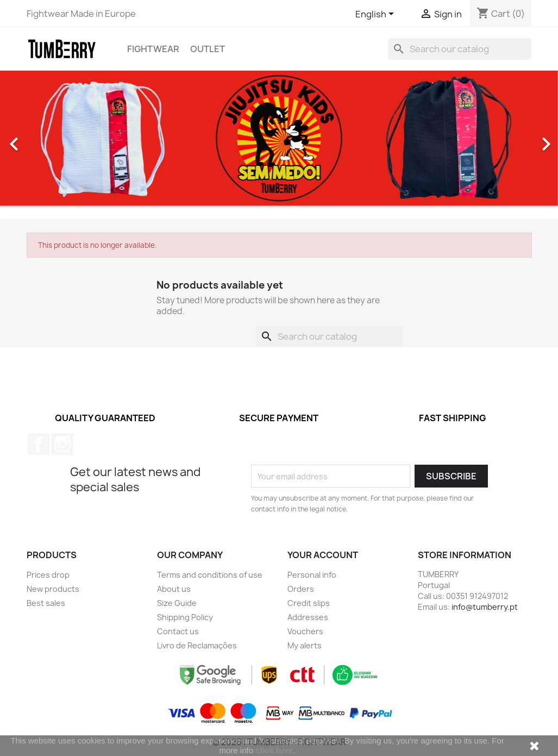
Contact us (178, 631)
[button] (42, 138)
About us (174, 589)
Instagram (62, 444)
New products (53, 589)
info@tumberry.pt (485, 607)
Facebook (39, 444)
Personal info (312, 575)
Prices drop (48, 575)
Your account (323, 555)
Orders (301, 589)
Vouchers (305, 631)
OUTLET (208, 49)
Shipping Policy (185, 617)
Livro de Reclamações (197, 645)
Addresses (308, 617)
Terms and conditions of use (210, 575)
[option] (279, 138)
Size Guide (177, 603)
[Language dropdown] (377, 15)
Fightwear (153, 49)
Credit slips (309, 603)
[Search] (460, 49)
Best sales (46, 603)
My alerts (305, 645)
